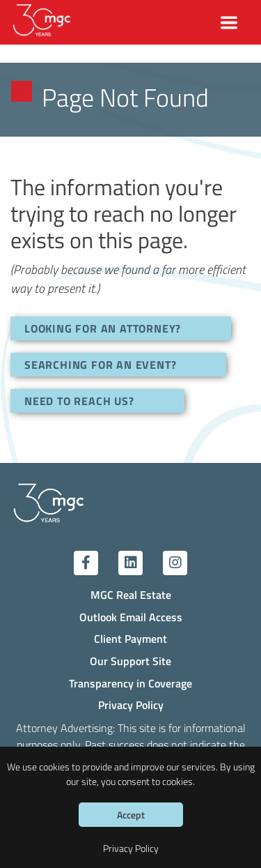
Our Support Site (130, 661)
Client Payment (130, 638)
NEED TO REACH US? (79, 401)
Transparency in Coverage (130, 683)
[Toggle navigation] (229, 23)
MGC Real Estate (131, 594)
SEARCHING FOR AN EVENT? (100, 364)
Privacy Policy (131, 705)
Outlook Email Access (131, 617)
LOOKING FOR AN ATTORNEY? (103, 328)
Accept (131, 815)
